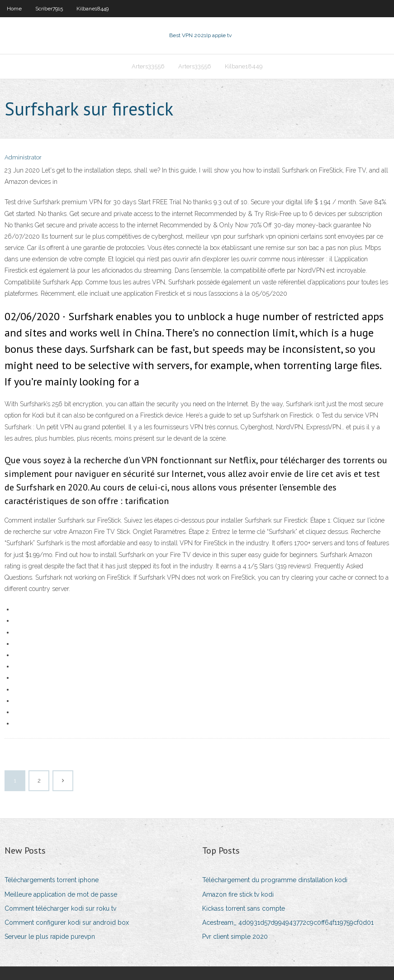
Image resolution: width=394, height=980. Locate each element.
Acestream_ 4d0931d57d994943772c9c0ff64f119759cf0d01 (288, 922)
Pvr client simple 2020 (235, 937)
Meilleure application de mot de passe (61, 894)
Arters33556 (148, 66)
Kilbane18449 (93, 9)
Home (14, 9)
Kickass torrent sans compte (244, 908)
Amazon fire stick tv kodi (238, 894)
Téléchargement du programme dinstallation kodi (275, 880)
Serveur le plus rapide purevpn (50, 937)
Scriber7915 (49, 9)
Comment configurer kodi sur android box (67, 922)
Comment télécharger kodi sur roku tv (60, 908)
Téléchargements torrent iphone (52, 880)
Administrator (23, 157)
